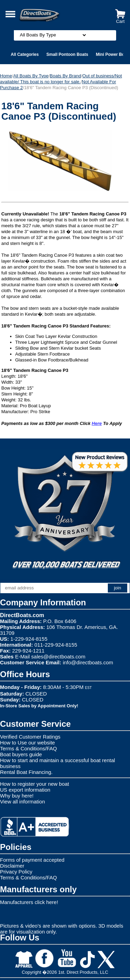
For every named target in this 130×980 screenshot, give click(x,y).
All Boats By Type (31, 76)
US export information (25, 790)
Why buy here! (17, 796)
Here (97, 423)
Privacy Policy (16, 872)
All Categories (25, 54)
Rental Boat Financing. (26, 772)
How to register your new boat (34, 784)
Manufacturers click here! (29, 902)
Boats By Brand (66, 76)
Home (6, 76)
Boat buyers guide (21, 754)
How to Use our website (27, 743)
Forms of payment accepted (32, 860)
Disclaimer (12, 866)
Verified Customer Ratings (30, 737)
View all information (23, 802)
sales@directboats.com (58, 657)
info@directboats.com (88, 662)
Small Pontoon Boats (67, 54)
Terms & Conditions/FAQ (28, 748)
